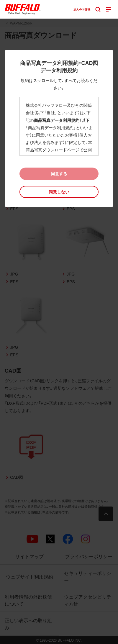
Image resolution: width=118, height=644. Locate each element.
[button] (59, 192)
